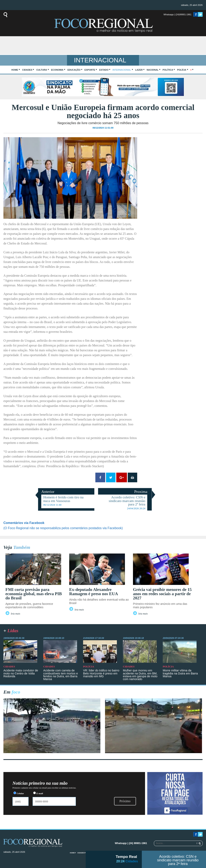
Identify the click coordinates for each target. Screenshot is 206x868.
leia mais (16, 614)
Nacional (153, 70)
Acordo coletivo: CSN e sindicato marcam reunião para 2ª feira (178, 860)
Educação (74, 70)
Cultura (42, 70)
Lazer (139, 70)
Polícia (182, 70)
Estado (104, 70)
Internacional (122, 70)
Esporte (90, 70)
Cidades (27, 70)
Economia (57, 70)
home (15, 70)
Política (168, 70)
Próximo (125, 801)
